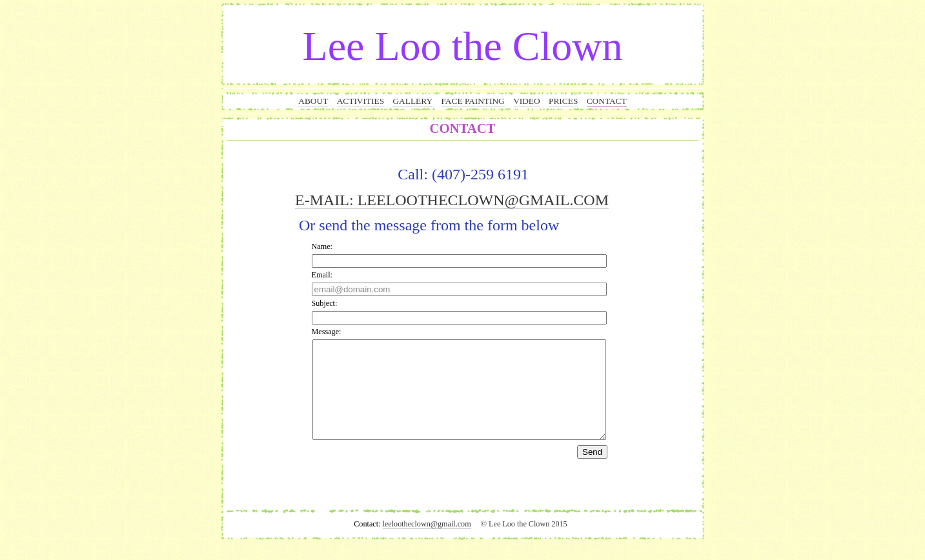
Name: (322, 246)
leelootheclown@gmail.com (427, 543)
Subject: (325, 303)
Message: (327, 332)
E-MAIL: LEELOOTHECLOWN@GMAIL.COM (452, 200)
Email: (322, 275)
